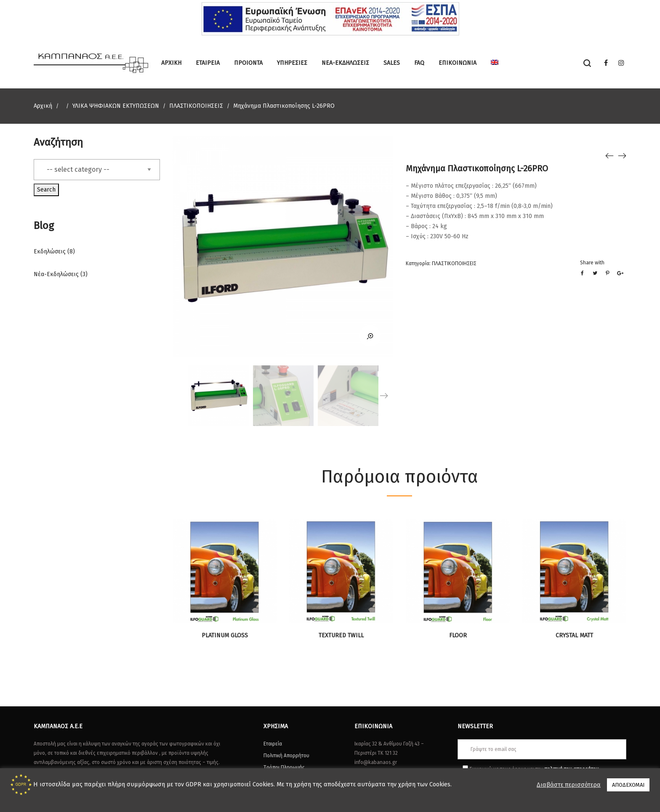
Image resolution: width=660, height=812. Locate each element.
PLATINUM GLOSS (225, 635)
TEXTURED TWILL (341, 635)
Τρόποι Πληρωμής (284, 767)
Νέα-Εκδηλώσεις (56, 274)
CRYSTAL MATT (574, 635)
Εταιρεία (273, 744)
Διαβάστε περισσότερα (569, 785)
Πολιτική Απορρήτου (286, 756)
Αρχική (43, 106)
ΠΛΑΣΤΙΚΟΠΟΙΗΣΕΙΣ (196, 106)
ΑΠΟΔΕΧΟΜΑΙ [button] (628, 785)
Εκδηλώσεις (50, 252)
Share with (592, 263)
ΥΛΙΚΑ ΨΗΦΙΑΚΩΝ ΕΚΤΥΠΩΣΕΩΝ (116, 106)
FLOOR (458, 635)
